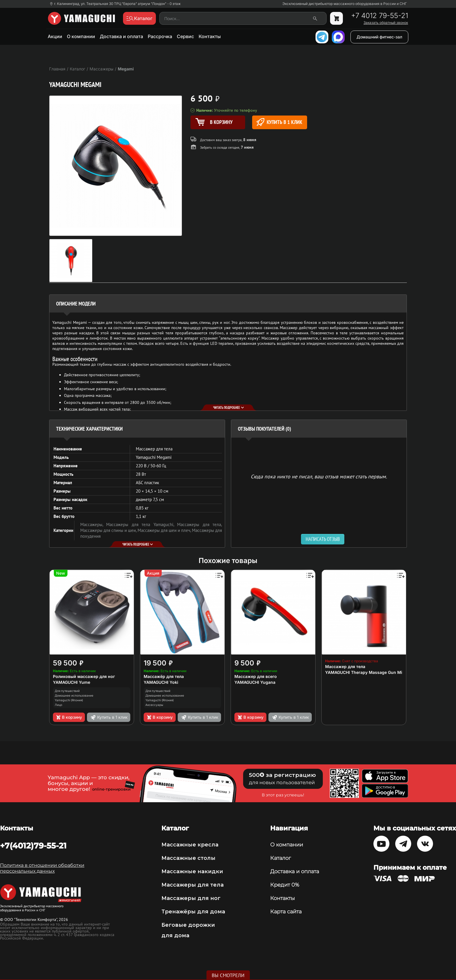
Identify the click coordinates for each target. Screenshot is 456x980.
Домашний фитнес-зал (379, 37)
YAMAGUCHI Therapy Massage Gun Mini (366, 672)
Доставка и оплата (121, 36)
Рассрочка (160, 36)
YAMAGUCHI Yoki (161, 682)
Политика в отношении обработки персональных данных (42, 868)
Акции (55, 36)
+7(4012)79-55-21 (33, 846)
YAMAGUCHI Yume (72, 682)
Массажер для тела (345, 666)
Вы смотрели (228, 975)
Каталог (280, 858)
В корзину (69, 717)
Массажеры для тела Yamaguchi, (142, 524)
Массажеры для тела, (199, 524)
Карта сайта (286, 912)
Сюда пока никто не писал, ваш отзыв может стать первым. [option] (319, 476)
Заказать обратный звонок (386, 23)
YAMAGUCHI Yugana (255, 682)
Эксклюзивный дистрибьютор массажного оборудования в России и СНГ (345, 4)
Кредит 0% (285, 885)
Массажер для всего (256, 676)
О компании (81, 36)
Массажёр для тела (164, 676)
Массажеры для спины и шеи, (109, 530)
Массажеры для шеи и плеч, (165, 530)
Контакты (210, 36)
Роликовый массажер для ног (84, 676)
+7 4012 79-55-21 (380, 16)
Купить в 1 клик (279, 122)
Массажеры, (93, 524)
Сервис (185, 36)
